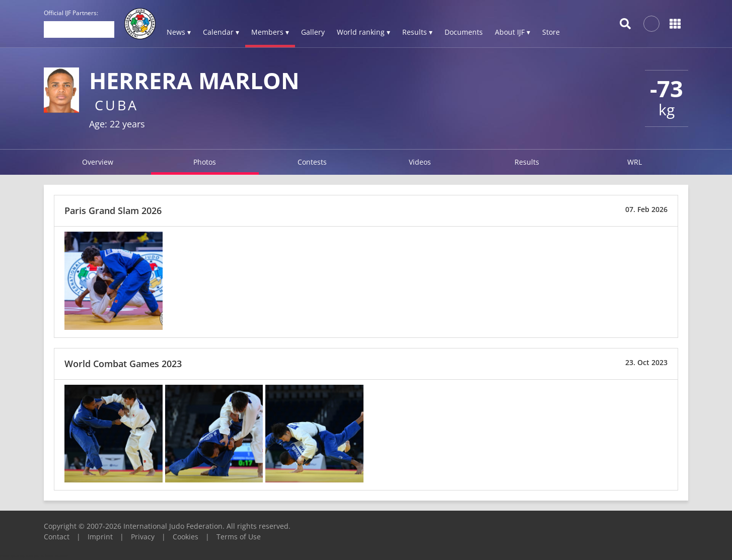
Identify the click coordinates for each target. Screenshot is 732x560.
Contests (312, 162)
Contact (57, 537)
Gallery (313, 32)
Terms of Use (239, 537)
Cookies (186, 537)
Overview (98, 162)
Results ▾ (417, 32)
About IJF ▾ (513, 32)
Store (551, 32)
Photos (205, 162)
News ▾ (179, 32)
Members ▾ (270, 32)
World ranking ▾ (363, 32)
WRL (635, 162)
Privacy (143, 537)
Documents (464, 32)
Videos (420, 162)
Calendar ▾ (221, 32)
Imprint (100, 537)
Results (527, 162)
